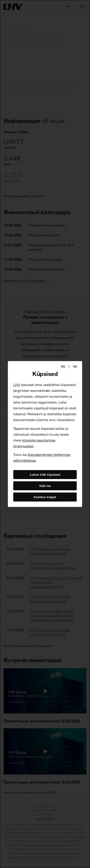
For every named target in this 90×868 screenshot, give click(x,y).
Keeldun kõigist (45, 497)
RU (75, 367)
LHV (17, 385)
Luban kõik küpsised (45, 475)
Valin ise (45, 486)
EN (63, 367)
